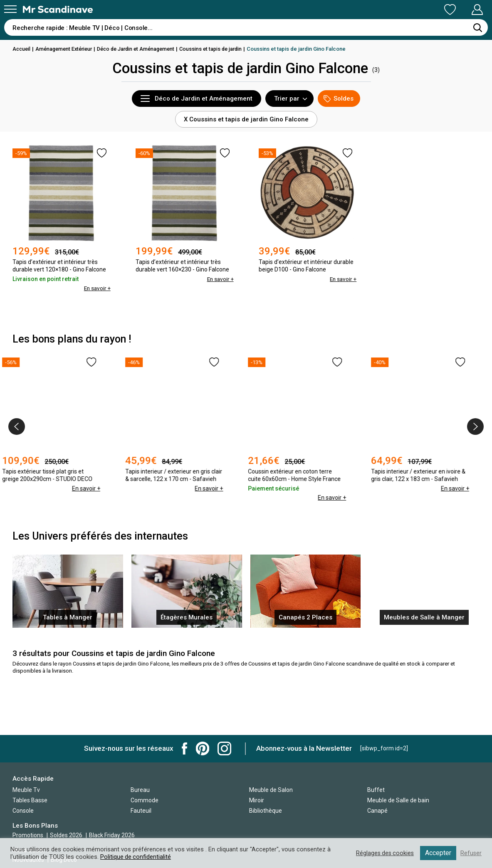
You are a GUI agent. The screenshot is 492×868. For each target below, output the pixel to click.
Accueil (22, 49)
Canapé (377, 811)
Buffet (376, 790)
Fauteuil (141, 811)
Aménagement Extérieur (67, 49)
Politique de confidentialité (136, 857)
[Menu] (10, 9)
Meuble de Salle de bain (398, 800)
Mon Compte (461, 10)
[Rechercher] (477, 27)
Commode (145, 800)
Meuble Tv (26, 790)
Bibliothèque (266, 811)
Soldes (339, 99)
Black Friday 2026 (112, 835)
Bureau (140, 790)
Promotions (28, 835)
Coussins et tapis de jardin (222, 49)
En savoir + (96, 288)
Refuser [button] (471, 853)
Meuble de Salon (271, 790)
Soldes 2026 (67, 835)
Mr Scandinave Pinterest (203, 748)
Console (23, 811)
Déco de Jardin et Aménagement (143, 49)
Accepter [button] (438, 853)
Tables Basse (30, 800)
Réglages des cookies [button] (383, 853)
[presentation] (17, 427)
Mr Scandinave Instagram (224, 748)
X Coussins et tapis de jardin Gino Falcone (246, 119)
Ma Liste (406, 10)
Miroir (257, 800)
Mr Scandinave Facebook (185, 748)
